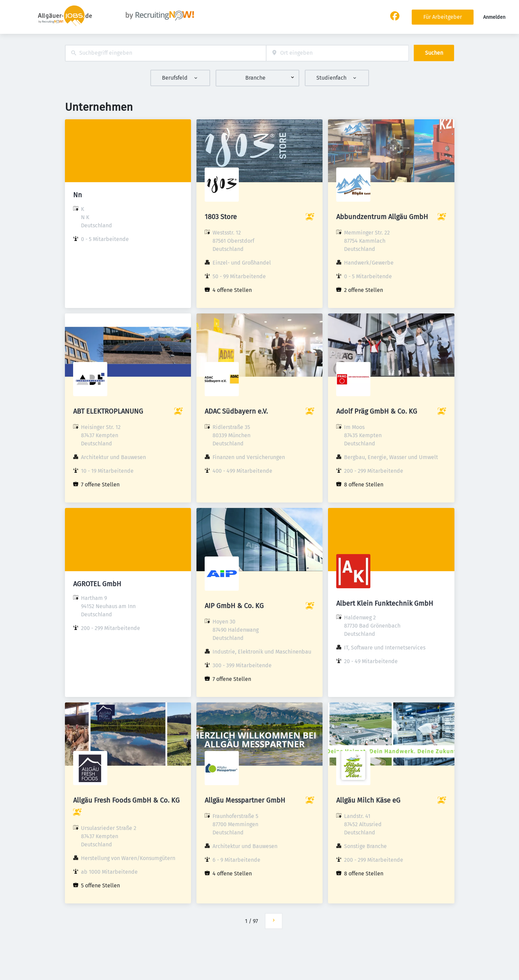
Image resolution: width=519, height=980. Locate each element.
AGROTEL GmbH (97, 584)
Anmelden (494, 17)
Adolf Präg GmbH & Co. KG (377, 411)
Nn (78, 195)
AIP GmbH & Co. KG (234, 606)
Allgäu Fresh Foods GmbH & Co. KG (126, 800)
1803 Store (221, 217)
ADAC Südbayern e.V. (236, 411)
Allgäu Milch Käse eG (368, 800)
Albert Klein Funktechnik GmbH (385, 603)
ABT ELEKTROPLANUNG (108, 411)
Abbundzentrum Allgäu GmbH (382, 217)
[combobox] (166, 53)
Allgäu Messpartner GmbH (245, 800)
